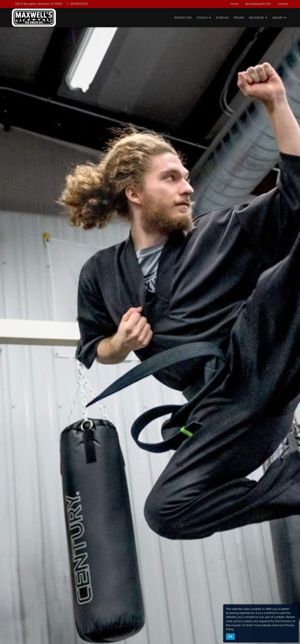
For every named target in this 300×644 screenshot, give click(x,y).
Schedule (222, 18)
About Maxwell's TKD (258, 4)
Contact (283, 4)
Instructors (183, 18)
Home (234, 4)
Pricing (239, 18)
